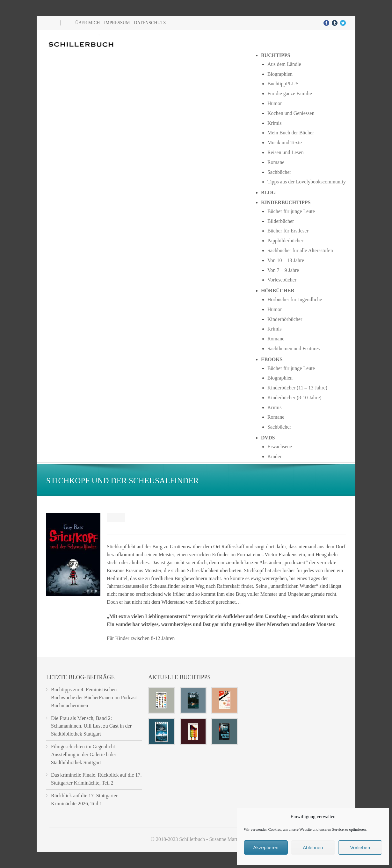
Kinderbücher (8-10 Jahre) (294, 398)
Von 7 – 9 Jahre (283, 270)
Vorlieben (360, 847)
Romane (276, 162)
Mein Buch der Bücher (291, 133)
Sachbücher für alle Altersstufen (300, 250)
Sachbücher (279, 172)
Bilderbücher (281, 221)
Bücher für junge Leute (291, 211)
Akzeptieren (266, 847)
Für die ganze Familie (290, 93)
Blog (268, 192)
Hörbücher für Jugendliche (295, 299)
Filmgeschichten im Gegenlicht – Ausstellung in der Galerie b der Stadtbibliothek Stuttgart (85, 754)
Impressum (117, 23)
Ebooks (272, 359)
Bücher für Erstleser (288, 231)
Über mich (87, 23)
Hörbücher (278, 291)
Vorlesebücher (282, 280)
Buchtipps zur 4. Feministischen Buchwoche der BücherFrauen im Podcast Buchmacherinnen (94, 697)
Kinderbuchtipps (286, 202)
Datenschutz (150, 23)
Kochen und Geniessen (291, 113)
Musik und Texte (285, 142)
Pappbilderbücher (285, 241)
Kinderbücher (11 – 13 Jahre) (297, 388)
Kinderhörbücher (285, 319)
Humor (275, 103)
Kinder (274, 456)
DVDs (268, 438)
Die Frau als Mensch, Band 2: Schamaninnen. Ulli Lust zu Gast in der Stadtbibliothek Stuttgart (91, 726)
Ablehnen (313, 847)
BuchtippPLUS (283, 84)
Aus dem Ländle (284, 64)
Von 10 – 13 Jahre (286, 260)
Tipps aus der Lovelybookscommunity (307, 182)
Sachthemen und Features (294, 349)
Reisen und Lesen (286, 152)
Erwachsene (280, 447)
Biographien (280, 74)
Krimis (274, 123)
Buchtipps (276, 55)
